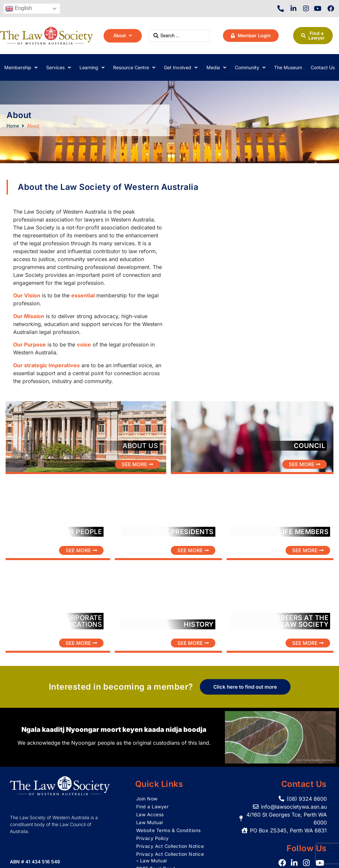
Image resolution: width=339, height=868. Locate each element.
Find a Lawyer (153, 807)
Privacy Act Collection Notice (170, 846)
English (19, 9)
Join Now (147, 799)
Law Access (150, 814)
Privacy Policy (153, 838)
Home (13, 126)
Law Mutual (150, 822)
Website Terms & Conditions (169, 830)
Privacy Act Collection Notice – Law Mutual (170, 857)
